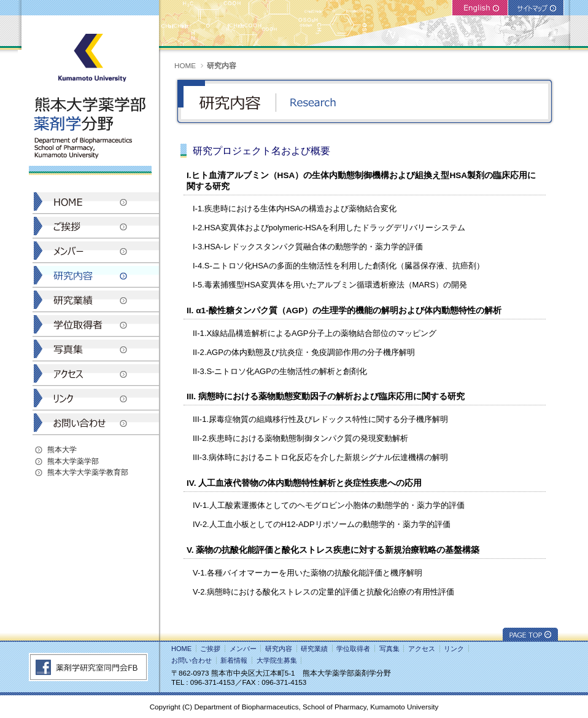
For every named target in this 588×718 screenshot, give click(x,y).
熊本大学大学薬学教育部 (88, 472)
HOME (185, 65)
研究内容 (279, 649)
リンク (454, 649)
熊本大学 (62, 449)
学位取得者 (353, 649)
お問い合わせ (191, 660)
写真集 (389, 649)
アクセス (422, 649)
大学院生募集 (277, 660)
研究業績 (314, 649)
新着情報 (234, 660)
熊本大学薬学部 (73, 461)
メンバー (243, 649)
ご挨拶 (210, 649)
